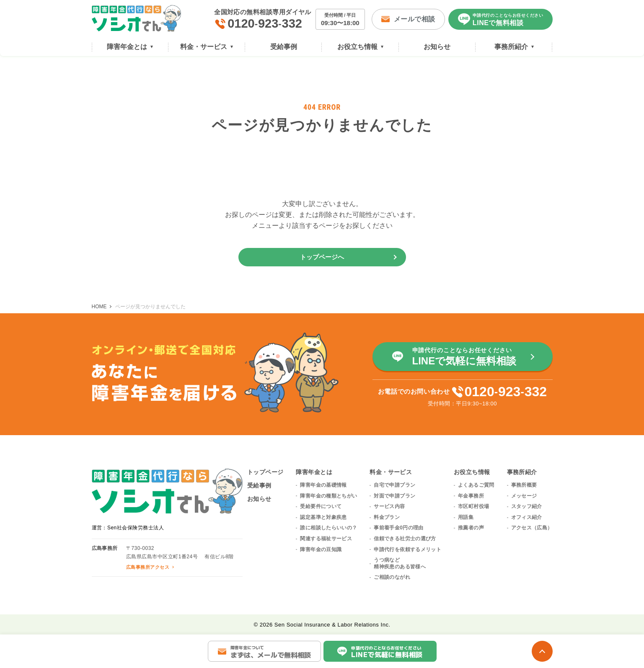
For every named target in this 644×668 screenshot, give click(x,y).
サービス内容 (389, 506)
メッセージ (524, 496)
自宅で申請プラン (394, 485)
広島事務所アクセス (148, 567)
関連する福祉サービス (326, 539)
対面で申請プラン (394, 496)
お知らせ (259, 499)
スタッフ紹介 (527, 506)
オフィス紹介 (527, 517)
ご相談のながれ (392, 577)
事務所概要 (524, 485)
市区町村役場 (473, 506)
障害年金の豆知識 (321, 549)
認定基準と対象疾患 (323, 517)
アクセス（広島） (532, 528)
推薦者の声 (471, 528)
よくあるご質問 (476, 485)
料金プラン (387, 517)
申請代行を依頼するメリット (407, 549)
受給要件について (321, 506)
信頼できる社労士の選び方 (405, 539)
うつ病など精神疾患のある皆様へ (400, 563)
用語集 (466, 517)
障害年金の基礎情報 (323, 485)
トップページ (265, 472)
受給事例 (259, 485)
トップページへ (322, 257)
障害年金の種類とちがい (328, 496)
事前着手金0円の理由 (398, 528)
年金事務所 (471, 496)
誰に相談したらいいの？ (328, 528)
